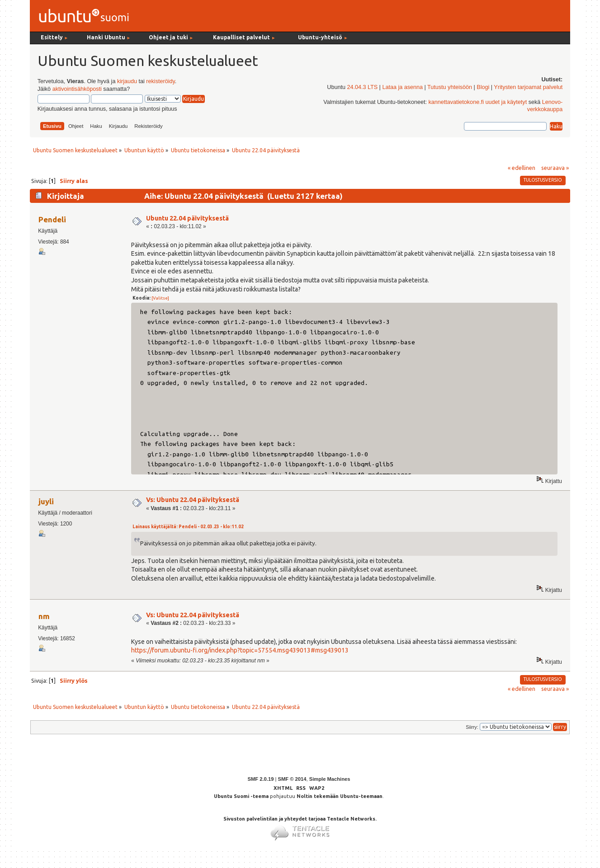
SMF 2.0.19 (261, 779)
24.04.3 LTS (362, 87)
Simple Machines (330, 779)
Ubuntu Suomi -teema (241, 796)
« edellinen (522, 168)
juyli (46, 501)
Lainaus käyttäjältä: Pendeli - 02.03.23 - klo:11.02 (188, 527)
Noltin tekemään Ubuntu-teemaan (340, 796)
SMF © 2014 (292, 779)
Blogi (483, 87)
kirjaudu (127, 81)
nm (44, 616)
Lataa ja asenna (402, 87)
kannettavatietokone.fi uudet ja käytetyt (477, 102)
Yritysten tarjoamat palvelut (528, 87)
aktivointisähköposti (77, 89)
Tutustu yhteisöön (450, 87)
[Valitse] (160, 298)
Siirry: (472, 727)
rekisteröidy (160, 81)
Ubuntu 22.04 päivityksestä (187, 218)
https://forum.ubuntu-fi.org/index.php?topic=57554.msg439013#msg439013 (240, 650)
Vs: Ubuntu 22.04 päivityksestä (193, 500)
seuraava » (555, 168)
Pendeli (52, 219)
